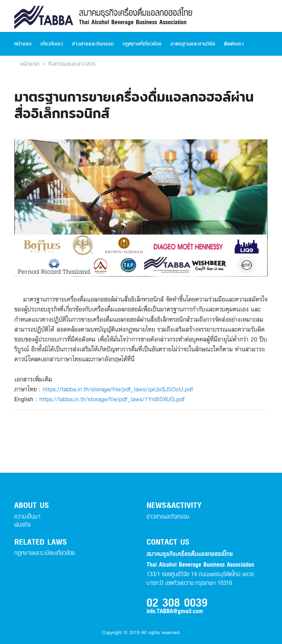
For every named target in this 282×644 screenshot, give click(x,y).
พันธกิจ (22, 525)
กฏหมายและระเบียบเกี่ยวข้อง (45, 553)
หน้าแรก (23, 44)
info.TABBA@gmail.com (175, 611)
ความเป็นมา (27, 517)
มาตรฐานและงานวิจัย (193, 44)
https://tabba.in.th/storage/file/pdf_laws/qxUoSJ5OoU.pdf (118, 389)
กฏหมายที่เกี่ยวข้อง (142, 44)
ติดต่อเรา (234, 44)
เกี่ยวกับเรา (52, 44)
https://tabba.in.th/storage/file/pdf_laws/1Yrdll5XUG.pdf (112, 399)
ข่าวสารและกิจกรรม (93, 44)
